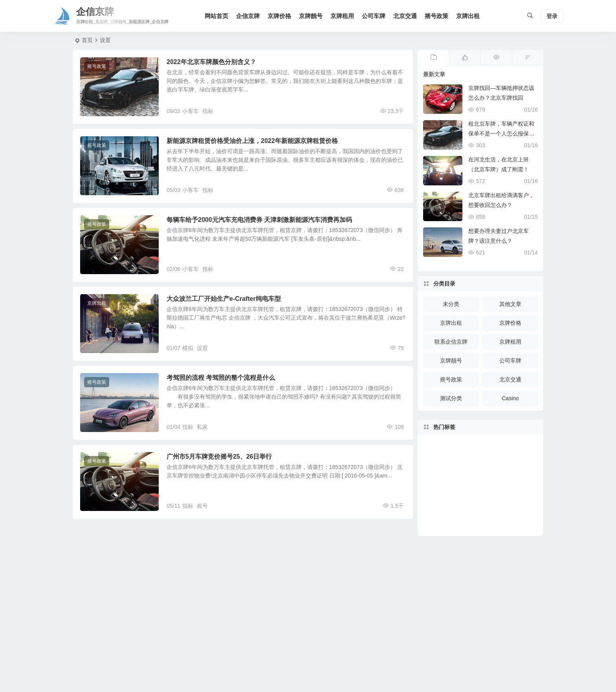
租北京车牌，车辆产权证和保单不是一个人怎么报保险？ (501, 134)
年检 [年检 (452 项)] (460, 498)
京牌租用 (342, 16)
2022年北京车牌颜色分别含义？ (211, 62)
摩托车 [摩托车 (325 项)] (469, 469)
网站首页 (216, 16)
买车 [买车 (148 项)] (513, 473)
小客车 (191, 111)
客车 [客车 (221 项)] (494, 505)
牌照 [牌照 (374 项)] (462, 513)
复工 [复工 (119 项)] (453, 483)
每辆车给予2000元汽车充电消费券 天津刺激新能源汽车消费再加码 (259, 220)
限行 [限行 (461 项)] (499, 481)
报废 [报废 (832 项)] (496, 514)
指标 (208, 111)
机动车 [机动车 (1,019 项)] (498, 466)
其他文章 (510, 304)
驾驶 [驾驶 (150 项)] (451, 501)
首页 (87, 40)
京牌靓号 (311, 16)
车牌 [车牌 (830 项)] (506, 495)
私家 (202, 427)
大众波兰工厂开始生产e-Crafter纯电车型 (224, 299)
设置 (202, 348)
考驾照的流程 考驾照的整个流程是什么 (221, 378)
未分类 (451, 304)
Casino (510, 398)
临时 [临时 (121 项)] (486, 491)
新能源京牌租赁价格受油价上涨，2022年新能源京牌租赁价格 (252, 141)
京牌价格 (279, 16)
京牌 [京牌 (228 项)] (480, 518)
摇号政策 (436, 16)
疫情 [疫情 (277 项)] (487, 455)
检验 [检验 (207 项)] (470, 485)
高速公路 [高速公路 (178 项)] (512, 480)
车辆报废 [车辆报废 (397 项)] (508, 504)
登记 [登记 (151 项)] (470, 456)
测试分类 (451, 398)
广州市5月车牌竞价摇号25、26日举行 (219, 457)
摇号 (202, 506)
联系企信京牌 (451, 342)
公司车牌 (374, 16)
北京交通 (405, 16)
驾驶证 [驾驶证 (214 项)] (515, 489)
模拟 (188, 348)
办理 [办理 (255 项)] (476, 507)
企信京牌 (248, 16)
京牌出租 (468, 16)
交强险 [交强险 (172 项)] (485, 469)
